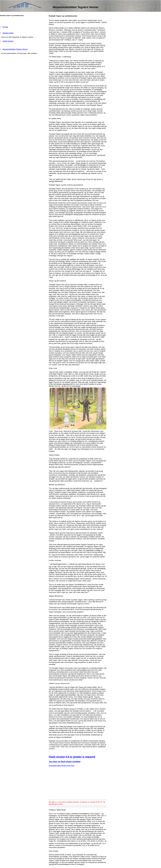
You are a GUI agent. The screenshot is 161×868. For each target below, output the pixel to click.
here (73, 765)
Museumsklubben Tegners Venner (15, 49)
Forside (5, 27)
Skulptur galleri (8, 33)
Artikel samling (8, 41)
